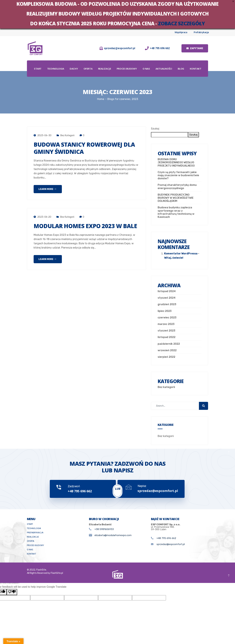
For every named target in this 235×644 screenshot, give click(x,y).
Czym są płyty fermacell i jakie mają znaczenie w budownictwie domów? (178, 175)
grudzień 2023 (167, 304)
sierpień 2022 (166, 357)
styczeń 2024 (167, 298)
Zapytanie (195, 48)
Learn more (47, 189)
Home (101, 99)
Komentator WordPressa (181, 254)
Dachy (82, 64)
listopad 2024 (167, 291)
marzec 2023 (166, 324)
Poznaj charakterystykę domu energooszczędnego (177, 186)
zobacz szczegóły (181, 23)
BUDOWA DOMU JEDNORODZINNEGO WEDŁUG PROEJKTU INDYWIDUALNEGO (176, 162)
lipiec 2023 (165, 311)
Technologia (63, 64)
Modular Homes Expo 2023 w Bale (86, 226)
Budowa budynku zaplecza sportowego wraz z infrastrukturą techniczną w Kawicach (176, 212)
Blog (190, 64)
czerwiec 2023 (167, 318)
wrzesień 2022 (167, 350)
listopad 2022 (167, 337)
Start (46, 64)
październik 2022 (169, 344)
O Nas (155, 64)
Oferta (96, 64)
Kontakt (118, 73)
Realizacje (113, 64)
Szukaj (155, 129)
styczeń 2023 (166, 331)
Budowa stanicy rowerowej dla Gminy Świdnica (86, 148)
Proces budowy (136, 64)
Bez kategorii (67, 135)
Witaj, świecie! (174, 258)
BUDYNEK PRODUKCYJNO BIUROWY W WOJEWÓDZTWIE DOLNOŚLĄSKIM (176, 198)
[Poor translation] (12, 593)
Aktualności (173, 64)
